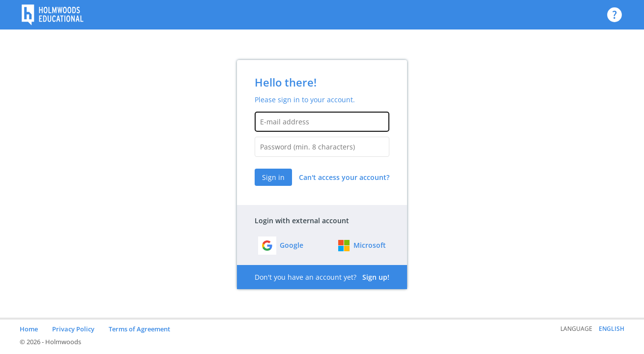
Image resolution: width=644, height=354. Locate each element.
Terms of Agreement (139, 329)
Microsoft (370, 245)
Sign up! (376, 277)
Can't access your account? (344, 177)
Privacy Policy (73, 329)
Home (29, 329)
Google (292, 245)
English (612, 329)
